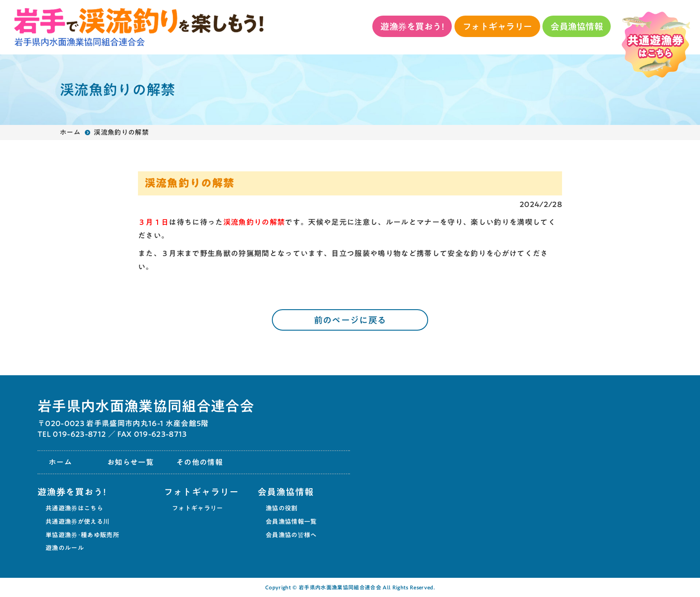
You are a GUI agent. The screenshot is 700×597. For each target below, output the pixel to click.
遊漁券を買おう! (412, 26)
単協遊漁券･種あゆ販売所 (82, 535)
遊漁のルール (65, 548)
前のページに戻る (350, 320)
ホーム (70, 132)
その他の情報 (200, 462)
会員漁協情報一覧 (291, 522)
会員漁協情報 (577, 26)
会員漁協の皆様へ (291, 535)
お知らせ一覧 (130, 462)
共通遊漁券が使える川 (77, 522)
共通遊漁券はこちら (74, 508)
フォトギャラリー (497, 26)
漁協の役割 (282, 508)
